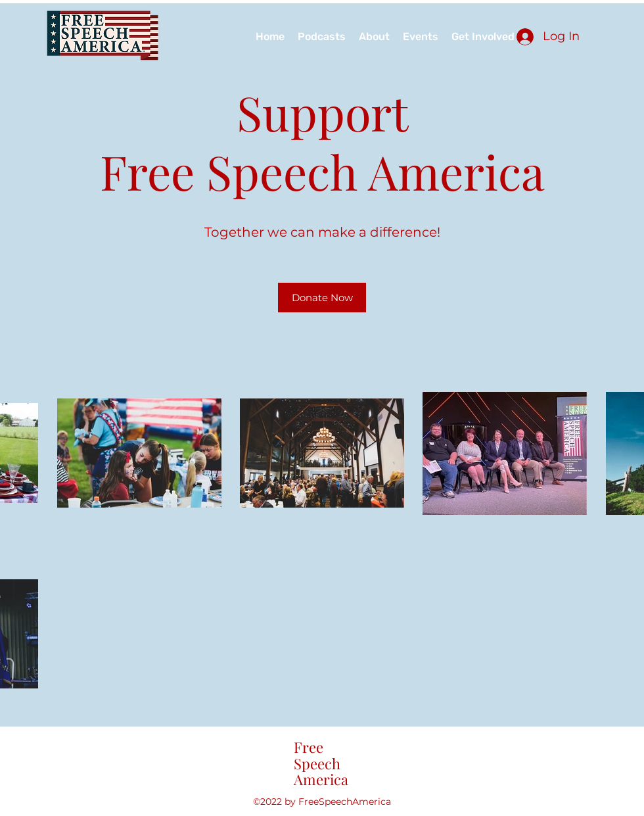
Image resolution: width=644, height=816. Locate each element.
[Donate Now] (322, 298)
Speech (317, 763)
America (321, 779)
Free (309, 747)
